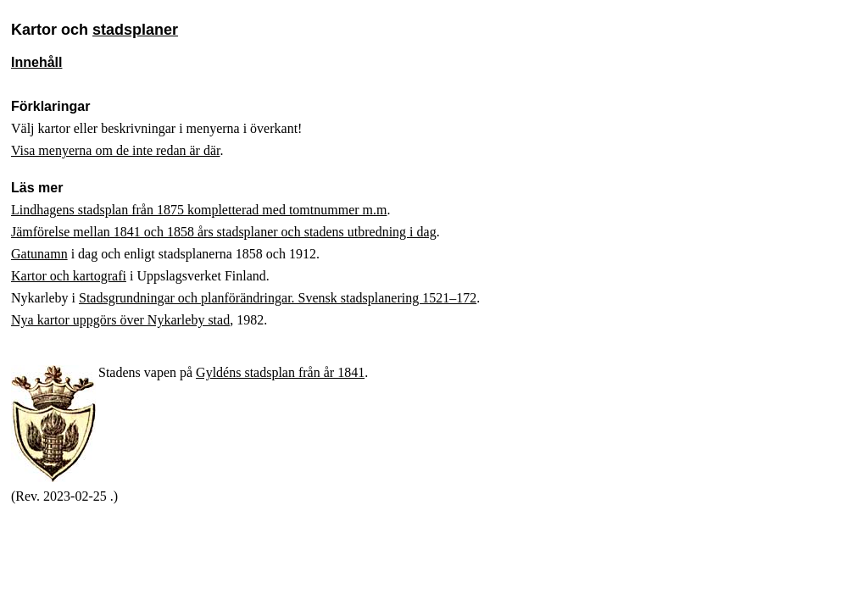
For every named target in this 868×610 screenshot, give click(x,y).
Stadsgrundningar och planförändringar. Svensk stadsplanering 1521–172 (278, 298)
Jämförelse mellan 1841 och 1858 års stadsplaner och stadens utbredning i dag (224, 232)
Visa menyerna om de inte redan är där (116, 150)
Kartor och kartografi (69, 276)
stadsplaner (135, 30)
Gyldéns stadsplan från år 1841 (280, 372)
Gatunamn (39, 254)
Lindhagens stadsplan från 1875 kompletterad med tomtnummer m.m (199, 210)
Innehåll (36, 62)
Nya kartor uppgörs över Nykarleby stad (120, 320)
